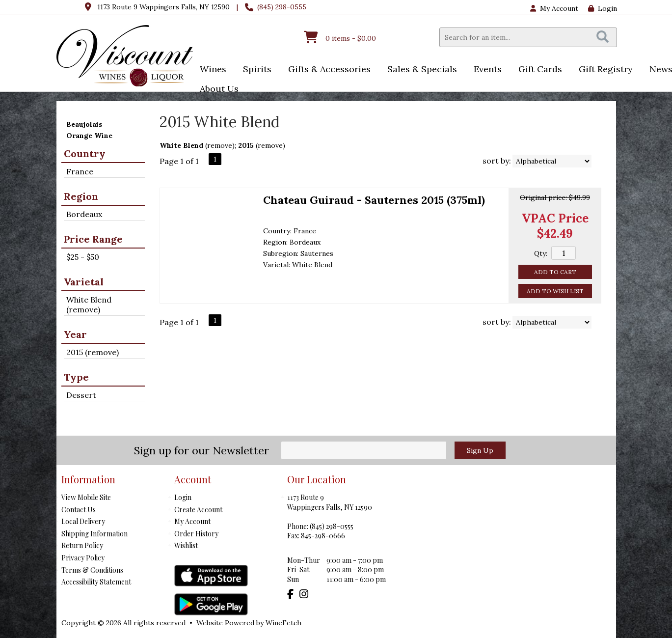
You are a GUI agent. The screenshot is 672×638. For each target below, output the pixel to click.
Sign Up (480, 450)
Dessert (81, 395)
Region (81, 196)
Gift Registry (606, 69)
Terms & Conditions (92, 570)
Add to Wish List (555, 291)
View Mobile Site (86, 497)
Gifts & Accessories (326, 70)
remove (220, 145)
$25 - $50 (83, 257)
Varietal (84, 282)
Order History (196, 534)
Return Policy (82, 545)
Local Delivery (83, 521)
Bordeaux (84, 214)
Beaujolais (84, 124)
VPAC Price (555, 218)
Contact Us (79, 510)
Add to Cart (555, 272)
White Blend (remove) (89, 305)
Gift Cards (540, 69)
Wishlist (186, 545)
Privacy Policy (83, 558)
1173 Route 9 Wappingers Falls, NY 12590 (163, 7)
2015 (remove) (93, 352)
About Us (216, 90)
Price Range (93, 239)
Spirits (254, 70)
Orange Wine (89, 136)
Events (484, 70)
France (80, 171)
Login (603, 8)
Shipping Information (94, 534)
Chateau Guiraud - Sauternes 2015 (374, 200)
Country (85, 153)
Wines (210, 70)
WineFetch (283, 623)
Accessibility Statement (96, 582)
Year (75, 334)
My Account (192, 521)
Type (76, 377)
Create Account (198, 510)
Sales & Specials (419, 70)
